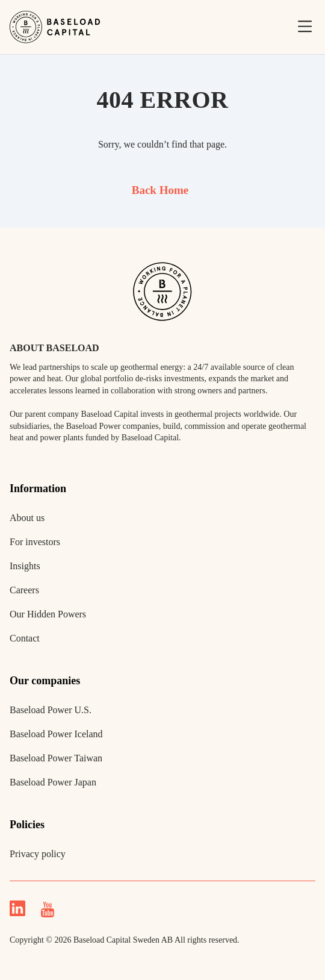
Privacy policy (38, 854)
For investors (35, 542)
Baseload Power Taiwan (56, 758)
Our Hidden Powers (48, 614)
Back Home (160, 190)
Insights (25, 566)
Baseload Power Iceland (56, 734)
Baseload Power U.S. (51, 710)
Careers (24, 590)
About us (27, 518)
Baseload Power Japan (53, 782)
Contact (25, 638)
